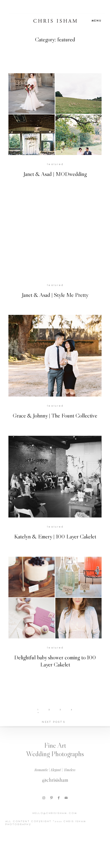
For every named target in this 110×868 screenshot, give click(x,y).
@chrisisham (55, 782)
